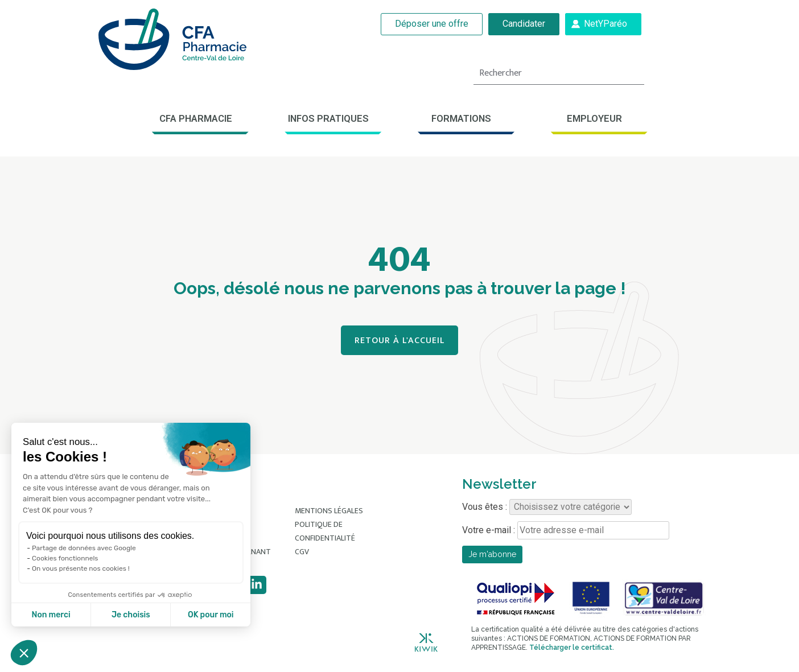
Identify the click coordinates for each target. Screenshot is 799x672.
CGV (302, 552)
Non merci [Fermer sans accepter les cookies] (51, 615)
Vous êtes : (547, 507)
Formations (461, 118)
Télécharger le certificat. (572, 648)
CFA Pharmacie (196, 118)
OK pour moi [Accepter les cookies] (211, 615)
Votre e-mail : (566, 530)
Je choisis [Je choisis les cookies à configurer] (131, 615)
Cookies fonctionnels (65, 558)
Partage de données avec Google (84, 548)
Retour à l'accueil (400, 341)
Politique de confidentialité (325, 531)
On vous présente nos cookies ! (81, 568)
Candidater (524, 24)
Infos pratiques (328, 118)
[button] (24, 653)
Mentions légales (329, 511)
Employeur (594, 118)
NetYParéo (606, 24)
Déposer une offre (432, 24)
